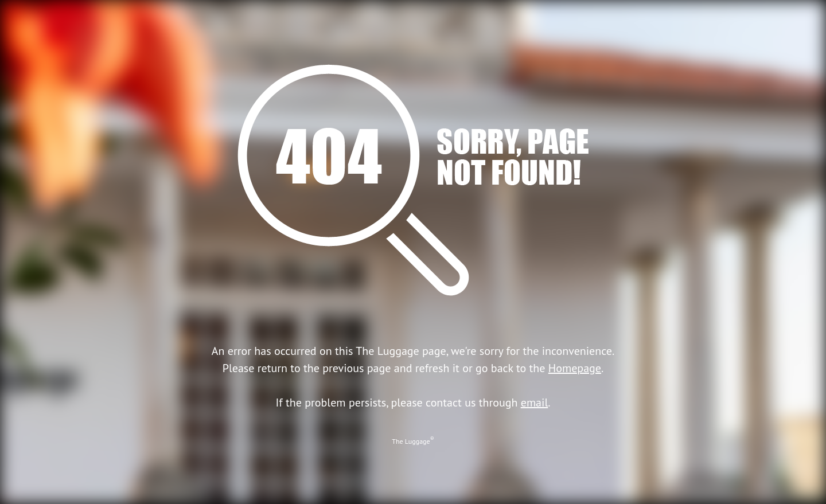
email (535, 403)
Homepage (575, 368)
